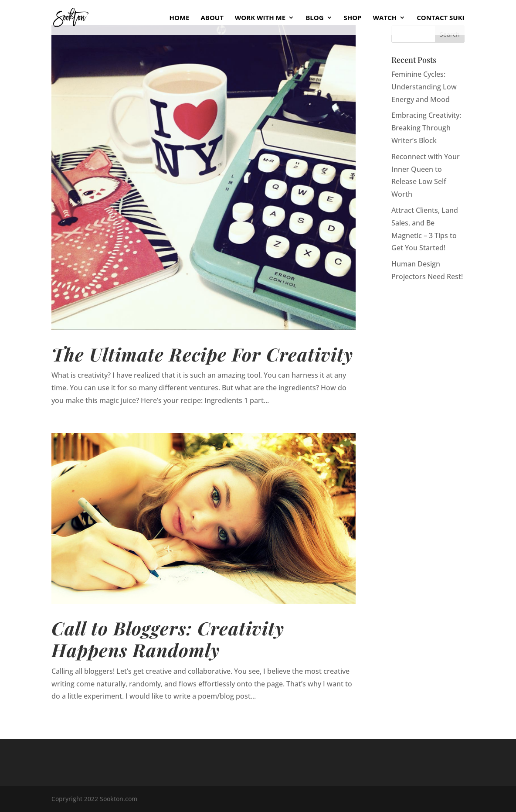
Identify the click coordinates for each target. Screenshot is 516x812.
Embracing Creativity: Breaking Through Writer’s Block (426, 128)
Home (180, 18)
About (212, 18)
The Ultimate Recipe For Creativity (202, 354)
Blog (314, 18)
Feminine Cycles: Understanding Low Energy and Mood (424, 87)
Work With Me (260, 18)
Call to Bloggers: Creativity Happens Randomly (168, 639)
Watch (385, 18)
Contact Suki (440, 18)
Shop (353, 18)
